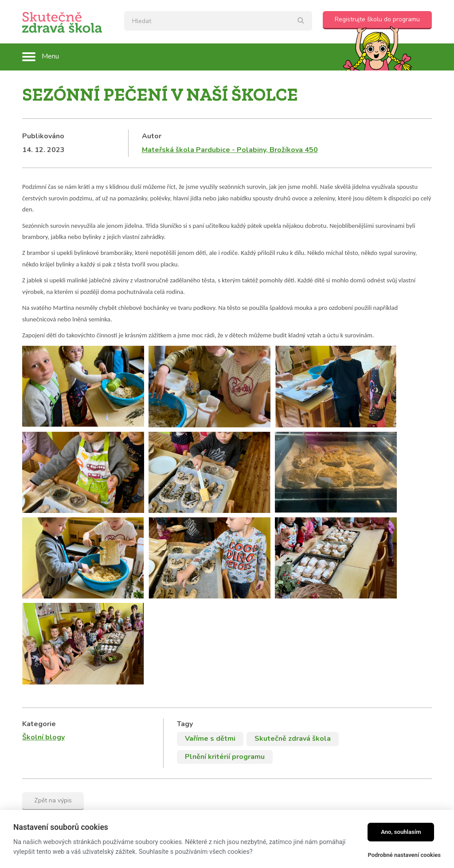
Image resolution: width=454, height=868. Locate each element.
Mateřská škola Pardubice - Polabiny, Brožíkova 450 (230, 150)
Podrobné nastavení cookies (404, 855)
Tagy (185, 592)
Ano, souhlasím (401, 832)
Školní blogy (43, 606)
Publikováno (43, 136)
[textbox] (218, 21)
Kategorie (39, 592)
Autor (152, 136)
